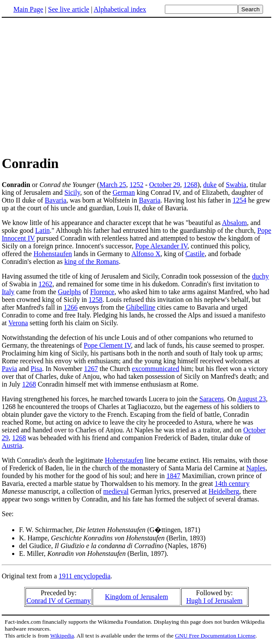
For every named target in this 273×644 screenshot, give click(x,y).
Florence (102, 292)
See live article (69, 9)
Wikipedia (62, 636)
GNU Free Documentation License (215, 636)
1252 (136, 185)
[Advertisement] (137, 86)
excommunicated (156, 369)
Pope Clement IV (108, 345)
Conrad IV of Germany (59, 601)
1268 (190, 185)
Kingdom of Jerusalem (137, 597)
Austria (12, 446)
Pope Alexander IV (161, 246)
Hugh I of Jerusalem (214, 601)
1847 (173, 476)
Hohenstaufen (53, 254)
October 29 (165, 185)
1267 (91, 369)
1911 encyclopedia (85, 576)
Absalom (234, 223)
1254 (239, 200)
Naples (256, 468)
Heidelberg (224, 491)
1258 (96, 300)
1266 (71, 307)
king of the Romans (92, 262)
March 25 (113, 185)
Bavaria (56, 200)
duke (210, 185)
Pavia (10, 369)
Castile (195, 254)
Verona (18, 323)
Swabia (236, 185)
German (124, 192)
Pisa (37, 369)
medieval (116, 491)
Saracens (212, 399)
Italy (8, 292)
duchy (260, 276)
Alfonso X (146, 254)
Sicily (72, 192)
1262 (45, 284)
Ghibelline (141, 307)
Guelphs (69, 292)
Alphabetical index (120, 9)
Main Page (28, 9)
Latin (42, 230)
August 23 (251, 399)
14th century (232, 484)
